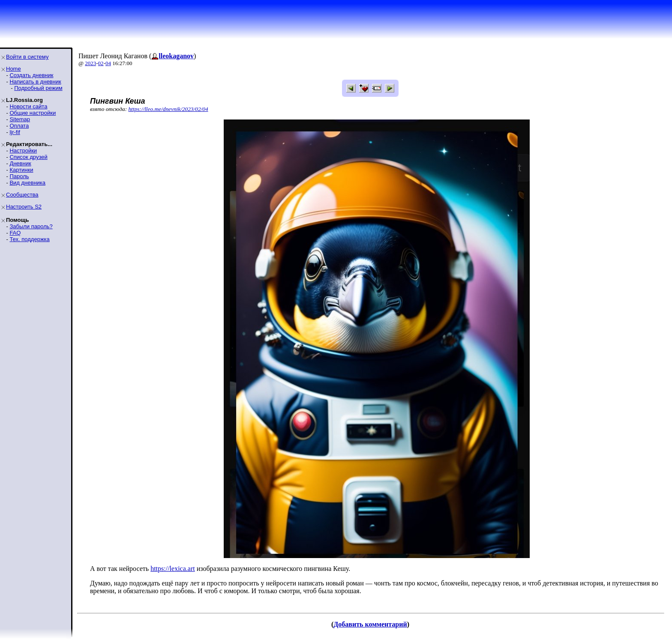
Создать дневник (31, 75)
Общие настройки (33, 113)
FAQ (15, 233)
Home (13, 69)
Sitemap (20, 119)
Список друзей (28, 157)
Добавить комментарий (370, 624)
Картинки (21, 170)
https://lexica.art (173, 569)
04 (108, 63)
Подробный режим (38, 88)
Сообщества (22, 195)
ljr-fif (15, 132)
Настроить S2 (24, 207)
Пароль (19, 176)
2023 (90, 63)
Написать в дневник (35, 82)
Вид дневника (27, 183)
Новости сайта (28, 106)
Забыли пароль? (31, 226)
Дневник (20, 163)
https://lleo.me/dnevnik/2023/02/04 (168, 109)
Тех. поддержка (29, 239)
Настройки (23, 151)
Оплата (19, 126)
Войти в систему (27, 57)
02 (101, 63)
